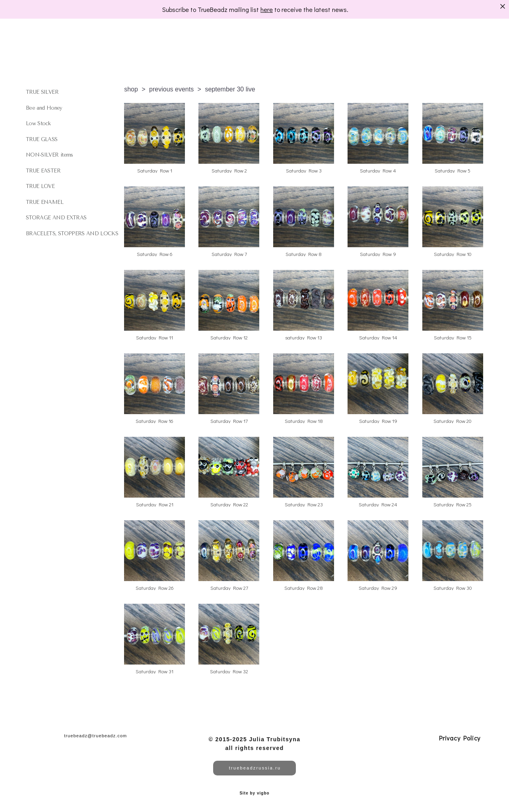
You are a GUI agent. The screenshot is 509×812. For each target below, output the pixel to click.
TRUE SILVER (42, 92)
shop (131, 89)
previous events (171, 89)
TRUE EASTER (43, 171)
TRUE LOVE (40, 186)
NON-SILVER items (50, 155)
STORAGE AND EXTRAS (56, 218)
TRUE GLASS (42, 139)
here (267, 9)
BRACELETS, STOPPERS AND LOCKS (72, 234)
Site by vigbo (254, 793)
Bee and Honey (44, 108)
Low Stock (38, 123)
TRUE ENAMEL (45, 202)
